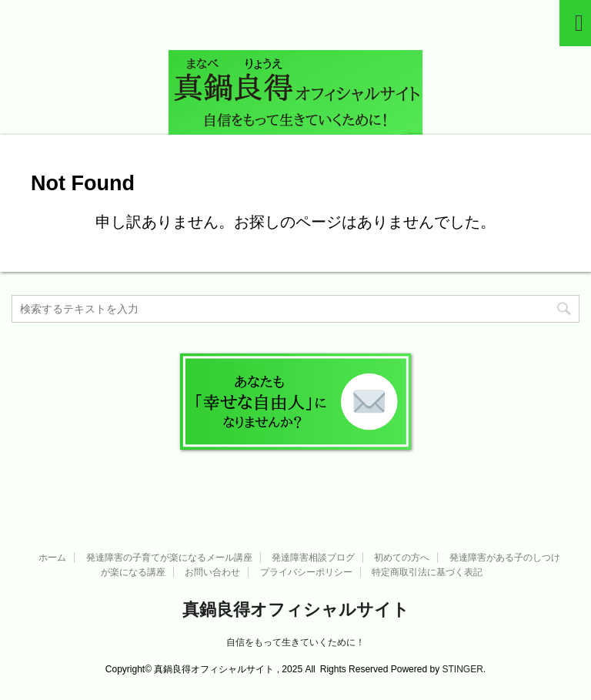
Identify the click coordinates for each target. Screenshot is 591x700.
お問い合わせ (212, 572)
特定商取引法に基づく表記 (427, 572)
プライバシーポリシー (306, 572)
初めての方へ (402, 558)
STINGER (462, 669)
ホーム (52, 558)
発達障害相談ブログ (313, 558)
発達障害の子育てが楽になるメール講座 (169, 558)
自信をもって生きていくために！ (295, 642)
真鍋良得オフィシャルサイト (296, 610)
